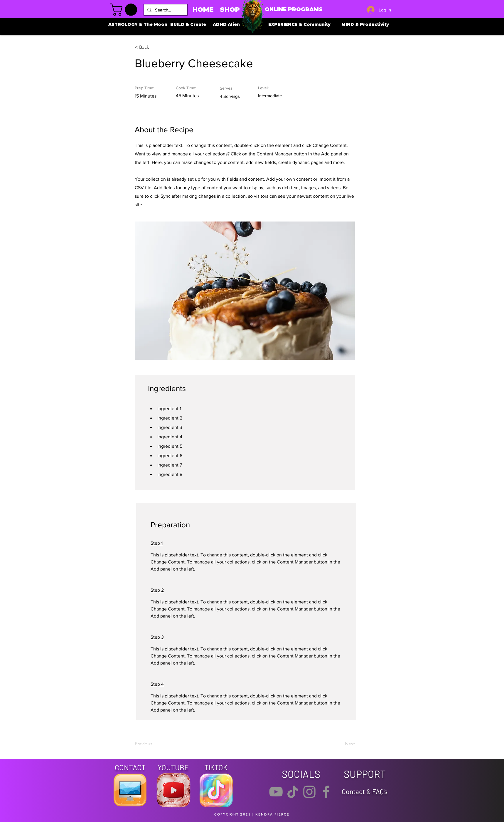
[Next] (340, 744)
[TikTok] (293, 792)
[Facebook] (326, 792)
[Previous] (154, 744)
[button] (125, 10)
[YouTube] (276, 792)
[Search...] (165, 10)
